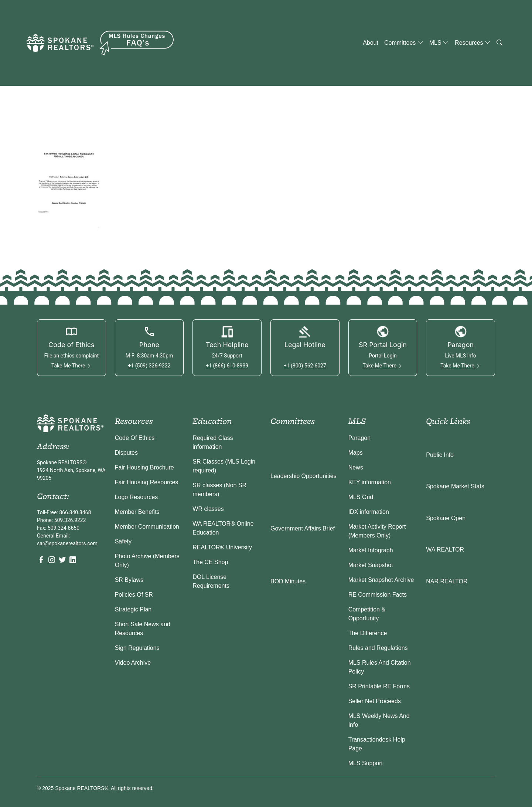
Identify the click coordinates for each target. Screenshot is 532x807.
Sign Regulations (137, 648)
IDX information (369, 512)
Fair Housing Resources (147, 482)
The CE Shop (210, 562)
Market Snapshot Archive (381, 580)
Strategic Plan (133, 609)
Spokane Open (446, 518)
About (371, 43)
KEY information (370, 482)
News (356, 467)
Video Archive (133, 663)
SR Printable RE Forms (379, 686)
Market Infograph (371, 550)
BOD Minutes (288, 581)
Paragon (360, 438)
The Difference (368, 633)
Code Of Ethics (135, 438)
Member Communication (147, 527)
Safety (123, 541)
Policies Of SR (134, 595)
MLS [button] (439, 43)
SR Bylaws (129, 580)
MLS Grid (361, 497)
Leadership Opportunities (303, 476)
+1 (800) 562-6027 (305, 366)
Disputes (126, 453)
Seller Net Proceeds (375, 701)
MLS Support (366, 763)
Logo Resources (137, 497)
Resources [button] (473, 43)
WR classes (208, 509)
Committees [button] (404, 43)
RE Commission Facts (378, 595)
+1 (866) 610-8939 (227, 366)
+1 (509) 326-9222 (149, 366)
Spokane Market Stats (455, 486)
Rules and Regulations (378, 648)
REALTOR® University (222, 547)
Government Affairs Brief (303, 528)
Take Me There (71, 366)
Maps (356, 453)
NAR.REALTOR (447, 581)
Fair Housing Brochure (144, 467)
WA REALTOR (445, 550)
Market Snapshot (371, 565)
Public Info (440, 455)
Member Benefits (137, 512)
